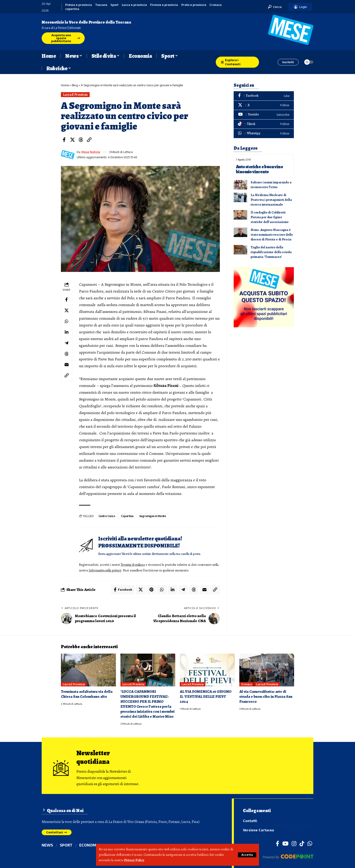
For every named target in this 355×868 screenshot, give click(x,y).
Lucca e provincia (134, 5)
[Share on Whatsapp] (67, 321)
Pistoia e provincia (79, 5)
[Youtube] (264, 115)
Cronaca (216, 5)
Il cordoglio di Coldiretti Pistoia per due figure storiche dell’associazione (270, 217)
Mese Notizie (91, 152)
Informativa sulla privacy (113, 570)
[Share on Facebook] (64, 140)
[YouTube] (285, 843)
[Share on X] (72, 140)
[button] (247, 855)
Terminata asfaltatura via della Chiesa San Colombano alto (87, 694)
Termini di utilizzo (133, 565)
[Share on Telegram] (67, 343)
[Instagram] (294, 843)
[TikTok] (302, 843)
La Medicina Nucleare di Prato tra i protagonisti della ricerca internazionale (271, 199)
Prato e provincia (194, 5)
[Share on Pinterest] (151, 589)
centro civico (107, 516)
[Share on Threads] (81, 140)
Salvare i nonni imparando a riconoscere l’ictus (271, 184)
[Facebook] (264, 96)
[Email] (67, 365)
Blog (75, 85)
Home (65, 85)
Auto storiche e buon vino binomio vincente (259, 169)
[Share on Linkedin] (67, 332)
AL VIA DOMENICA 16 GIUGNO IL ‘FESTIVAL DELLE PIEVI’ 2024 (206, 696)
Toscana (101, 5)
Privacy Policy (134, 860)
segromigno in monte (153, 516)
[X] (264, 105)
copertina (72, 9)
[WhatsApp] (264, 133)
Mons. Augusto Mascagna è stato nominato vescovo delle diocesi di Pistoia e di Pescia (272, 234)
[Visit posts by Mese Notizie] (68, 155)
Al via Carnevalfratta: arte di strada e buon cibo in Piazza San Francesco (266, 696)
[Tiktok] (264, 124)
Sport (114, 5)
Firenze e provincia (164, 5)
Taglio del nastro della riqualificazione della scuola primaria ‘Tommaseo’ (271, 252)
